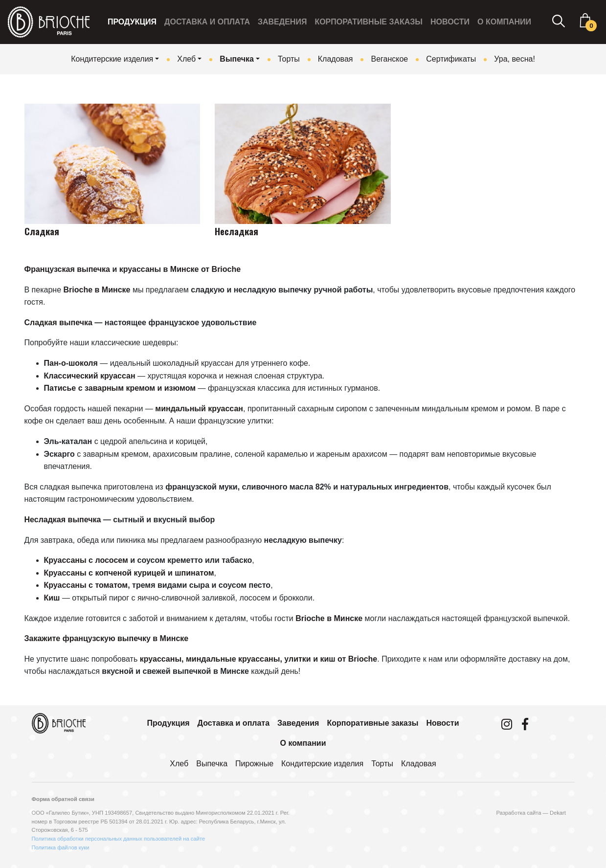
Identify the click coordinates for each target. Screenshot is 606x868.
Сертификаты (451, 59)
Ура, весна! (515, 59)
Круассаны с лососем (86, 560)
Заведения (282, 22)
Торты (289, 59)
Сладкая (42, 231)
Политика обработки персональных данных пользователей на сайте (119, 839)
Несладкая (236, 231)
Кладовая (336, 59)
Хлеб (186, 59)
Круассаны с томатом (86, 585)
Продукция (132, 22)
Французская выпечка (67, 269)
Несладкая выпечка (63, 520)
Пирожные (254, 764)
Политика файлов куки (61, 847)
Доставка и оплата (207, 22)
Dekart (558, 813)
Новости (450, 22)
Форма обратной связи (63, 799)
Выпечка (237, 59)
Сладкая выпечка (58, 323)
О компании (504, 22)
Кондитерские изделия (112, 59)
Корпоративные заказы (369, 22)
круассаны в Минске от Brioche (180, 269)
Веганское (389, 59)
